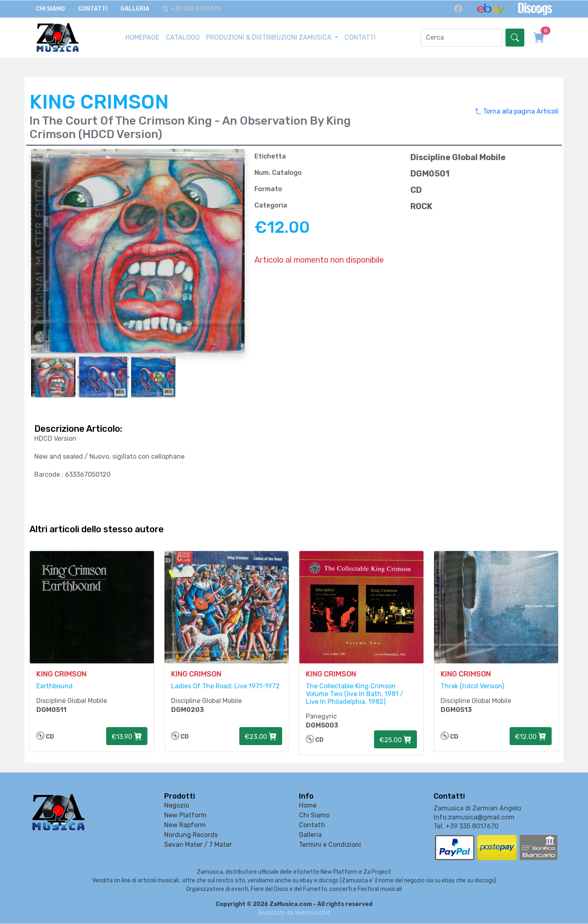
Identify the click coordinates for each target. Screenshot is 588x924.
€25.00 (395, 741)
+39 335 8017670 (192, 9)
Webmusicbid (312, 913)
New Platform (185, 816)
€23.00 (261, 737)
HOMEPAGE (142, 37)
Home (308, 806)
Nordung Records (191, 835)
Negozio (177, 806)
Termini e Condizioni (330, 845)
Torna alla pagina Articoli (517, 111)
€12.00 (531, 737)
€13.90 (127, 737)
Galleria (135, 9)
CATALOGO (183, 37)
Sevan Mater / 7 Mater (198, 845)
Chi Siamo (50, 9)
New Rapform (185, 825)
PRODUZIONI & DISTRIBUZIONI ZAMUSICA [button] (270, 37)
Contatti (93, 9)
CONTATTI (360, 37)
